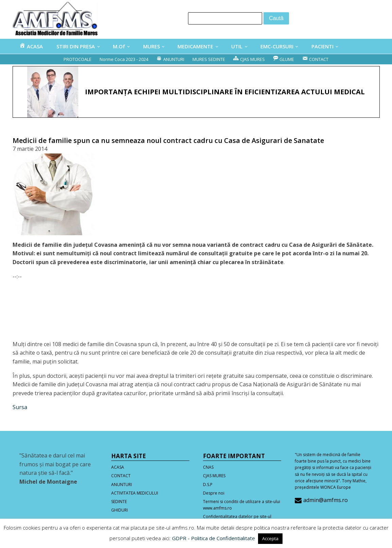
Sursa (20, 407)
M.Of (119, 46)
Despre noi (214, 493)
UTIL (237, 46)
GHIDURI (120, 510)
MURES (151, 46)
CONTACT (121, 476)
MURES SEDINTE (209, 59)
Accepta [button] (270, 538)
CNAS (208, 467)
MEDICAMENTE (195, 46)
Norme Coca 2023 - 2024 (124, 59)
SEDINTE (119, 502)
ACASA (118, 467)
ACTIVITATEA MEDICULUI (135, 493)
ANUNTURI (122, 485)
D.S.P (208, 485)
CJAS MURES (214, 476)
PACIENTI (322, 46)
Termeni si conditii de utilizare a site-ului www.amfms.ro (242, 505)
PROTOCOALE (78, 59)
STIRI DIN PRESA (76, 46)
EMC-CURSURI (277, 46)
